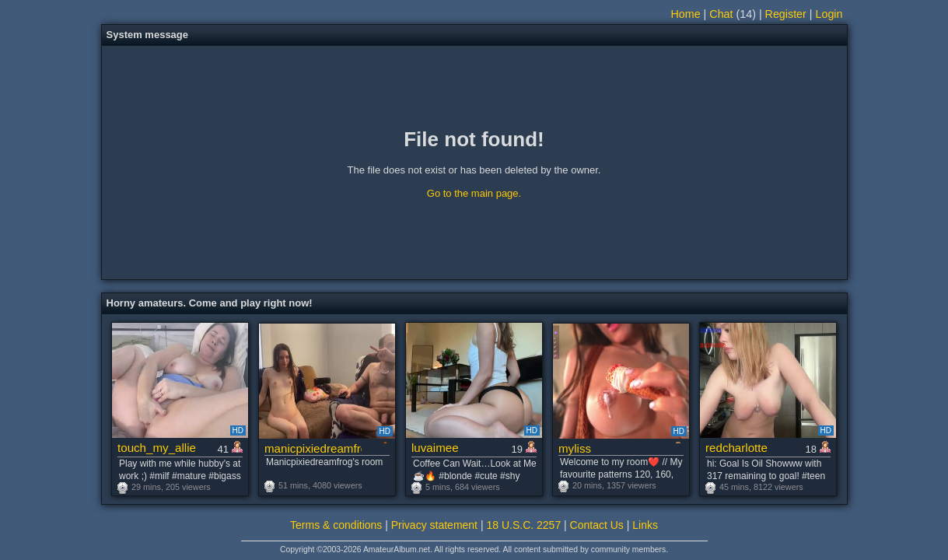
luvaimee (435, 448)
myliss (575, 448)
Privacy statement (434, 525)
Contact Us (597, 525)
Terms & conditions (336, 525)
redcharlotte (736, 448)
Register (786, 14)
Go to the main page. (474, 193)
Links (645, 525)
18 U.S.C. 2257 (523, 525)
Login (829, 14)
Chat (721, 14)
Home (686, 14)
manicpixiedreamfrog (313, 448)
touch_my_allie (157, 448)
